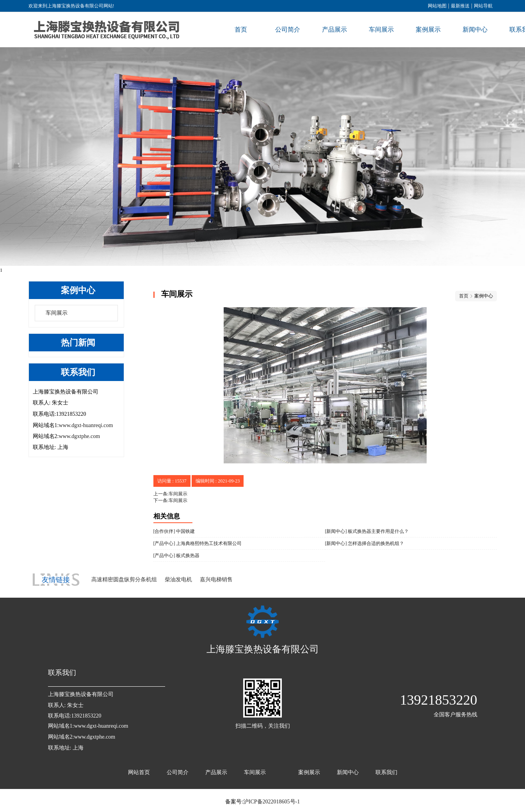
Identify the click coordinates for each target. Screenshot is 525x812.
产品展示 (335, 29)
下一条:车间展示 (170, 500)
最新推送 (460, 6)
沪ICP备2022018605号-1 (271, 802)
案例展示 (428, 29)
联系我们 (386, 772)
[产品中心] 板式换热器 (177, 556)
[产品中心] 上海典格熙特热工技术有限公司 (198, 543)
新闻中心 (475, 29)
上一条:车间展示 (170, 494)
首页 (241, 29)
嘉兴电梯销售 (216, 580)
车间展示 (381, 29)
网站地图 (437, 6)
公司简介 (288, 29)
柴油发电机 (178, 580)
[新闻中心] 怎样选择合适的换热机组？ (365, 543)
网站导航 (483, 6)
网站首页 (139, 772)
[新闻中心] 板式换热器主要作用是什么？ (367, 531)
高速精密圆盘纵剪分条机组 (124, 580)
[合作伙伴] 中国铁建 (174, 531)
